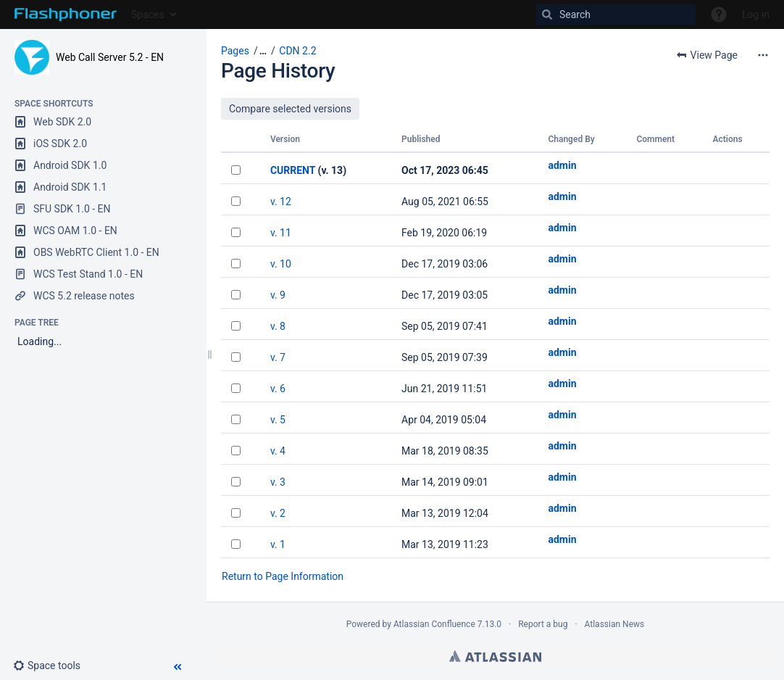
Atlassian (495, 656)
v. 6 (278, 389)
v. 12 (281, 202)
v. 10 (281, 264)
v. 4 (278, 451)
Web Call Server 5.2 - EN (110, 57)
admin (562, 165)
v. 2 (278, 513)
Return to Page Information (283, 576)
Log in (756, 14)
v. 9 (278, 295)
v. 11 (281, 233)
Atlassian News (615, 624)
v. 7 (278, 357)
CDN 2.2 (297, 51)
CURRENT (293, 170)
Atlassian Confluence (434, 624)
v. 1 (278, 544)
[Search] (616, 14)
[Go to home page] (66, 14)
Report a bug (543, 624)
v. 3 (278, 482)
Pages (235, 51)
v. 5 (278, 420)
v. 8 (278, 326)
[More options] (763, 55)
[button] (53, 666)
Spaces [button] (148, 14)
